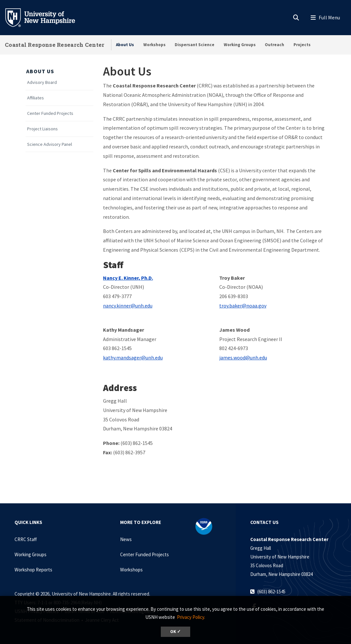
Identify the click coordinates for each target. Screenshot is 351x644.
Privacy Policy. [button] (191, 617)
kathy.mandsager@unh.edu (133, 357)
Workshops (155, 45)
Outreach (274, 45)
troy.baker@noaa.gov (243, 306)
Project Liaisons (42, 129)
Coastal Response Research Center (55, 45)
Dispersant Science (195, 45)
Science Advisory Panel (50, 144)
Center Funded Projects (50, 113)
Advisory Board (42, 82)
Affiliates (36, 98)
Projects (302, 45)
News (126, 539)
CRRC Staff (26, 539)
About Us (125, 45)
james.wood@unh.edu (243, 357)
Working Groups (240, 45)
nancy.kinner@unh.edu (128, 306)
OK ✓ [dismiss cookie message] (175, 632)
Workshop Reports (33, 570)
